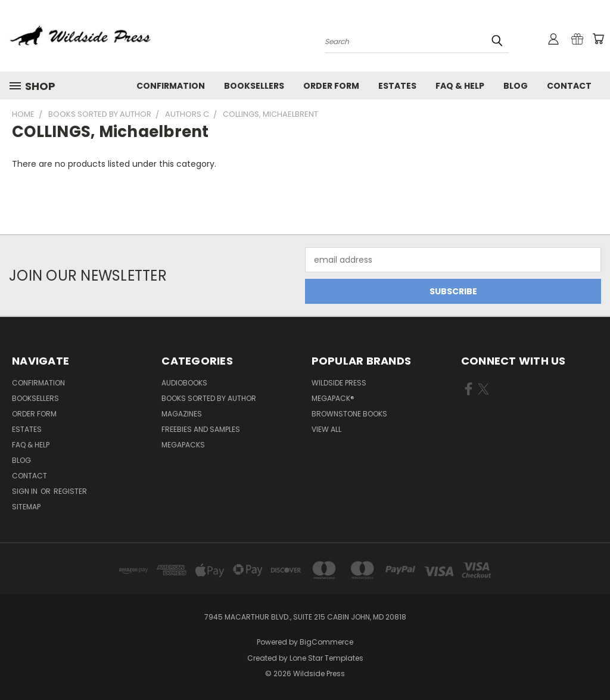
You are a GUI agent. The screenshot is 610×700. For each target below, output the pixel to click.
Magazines (182, 414)
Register (70, 491)
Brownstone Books (349, 414)
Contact (569, 86)
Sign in (26, 491)
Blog (516, 86)
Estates (397, 86)
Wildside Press (339, 383)
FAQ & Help (460, 86)
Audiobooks (184, 383)
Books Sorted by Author (209, 398)
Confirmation (171, 86)
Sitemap (26, 507)
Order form (331, 86)
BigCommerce (326, 642)
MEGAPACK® (333, 398)
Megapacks (183, 445)
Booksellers (254, 86)
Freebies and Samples (201, 429)
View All (326, 429)
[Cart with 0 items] (598, 39)
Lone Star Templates (326, 658)
